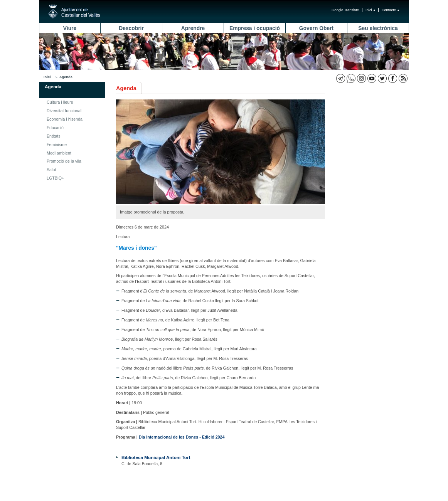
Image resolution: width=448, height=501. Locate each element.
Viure (70, 28)
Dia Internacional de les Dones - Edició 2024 (182, 437)
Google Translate (345, 10)
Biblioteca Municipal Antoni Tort (156, 457)
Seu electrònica (378, 28)
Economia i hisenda (65, 119)
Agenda (66, 77)
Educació (55, 128)
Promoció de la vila (64, 161)
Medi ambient (59, 153)
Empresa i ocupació (255, 28)
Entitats (54, 136)
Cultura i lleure (60, 102)
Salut (51, 170)
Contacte (390, 10)
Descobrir (131, 28)
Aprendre (193, 28)
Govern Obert (316, 28)
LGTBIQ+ (55, 178)
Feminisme (57, 145)
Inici (370, 10)
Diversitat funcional (64, 111)
